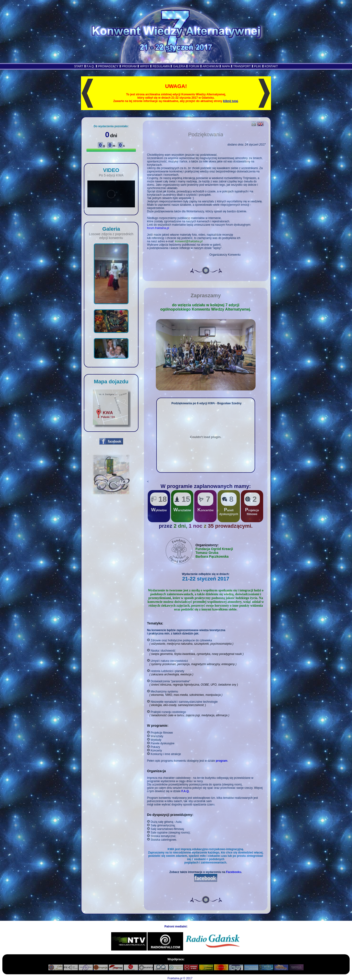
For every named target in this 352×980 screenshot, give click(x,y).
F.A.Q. (91, 66)
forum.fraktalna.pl (158, 228)
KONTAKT (271, 66)
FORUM (194, 66)
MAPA (226, 66)
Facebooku (234, 872)
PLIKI (258, 66)
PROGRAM (129, 66)
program (222, 761)
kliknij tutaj (231, 101)
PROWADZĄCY (108, 66)
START (79, 66)
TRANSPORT (242, 66)
